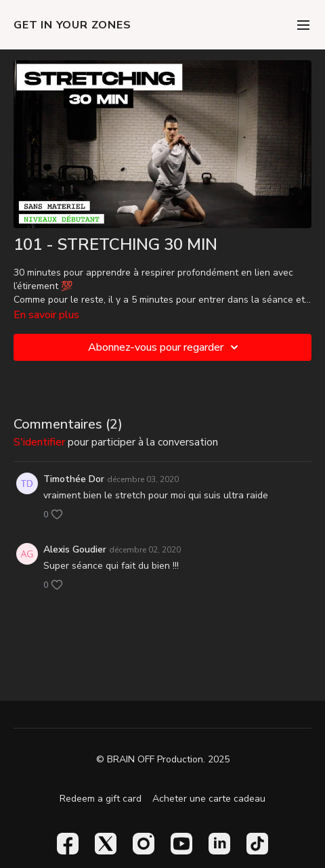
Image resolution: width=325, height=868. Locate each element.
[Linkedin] (219, 844)
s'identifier (39, 442)
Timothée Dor (74, 479)
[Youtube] (181, 844)
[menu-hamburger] (303, 25)
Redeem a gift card (101, 799)
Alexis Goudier (75, 549)
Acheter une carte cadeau (209, 799)
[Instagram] (144, 844)
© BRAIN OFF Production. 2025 (163, 760)
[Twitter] (106, 844)
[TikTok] (257, 844)
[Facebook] (68, 844)
